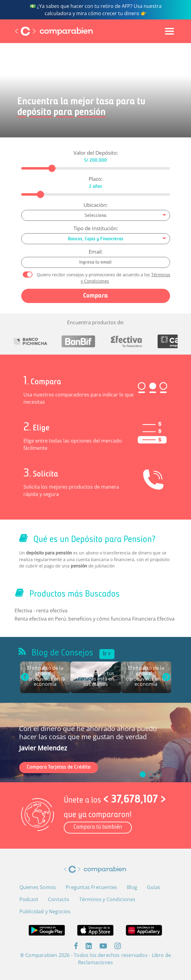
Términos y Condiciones (107, 899)
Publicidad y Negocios (45, 911)
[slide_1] (151, 774)
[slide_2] (159, 774)
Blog (132, 887)
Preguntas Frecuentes (91, 887)
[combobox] (96, 215)
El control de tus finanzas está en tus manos (95, 679)
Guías (154, 887)
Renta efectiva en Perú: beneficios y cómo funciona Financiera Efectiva (95, 619)
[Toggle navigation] (169, 31)
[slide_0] (143, 774)
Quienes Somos (38, 887)
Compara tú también (98, 827)
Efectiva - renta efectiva (41, 611)
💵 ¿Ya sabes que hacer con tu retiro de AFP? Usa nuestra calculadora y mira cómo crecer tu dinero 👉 (96, 10)
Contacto (59, 899)
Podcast (29, 899)
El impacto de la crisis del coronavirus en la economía (45, 676)
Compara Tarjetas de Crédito (59, 767)
